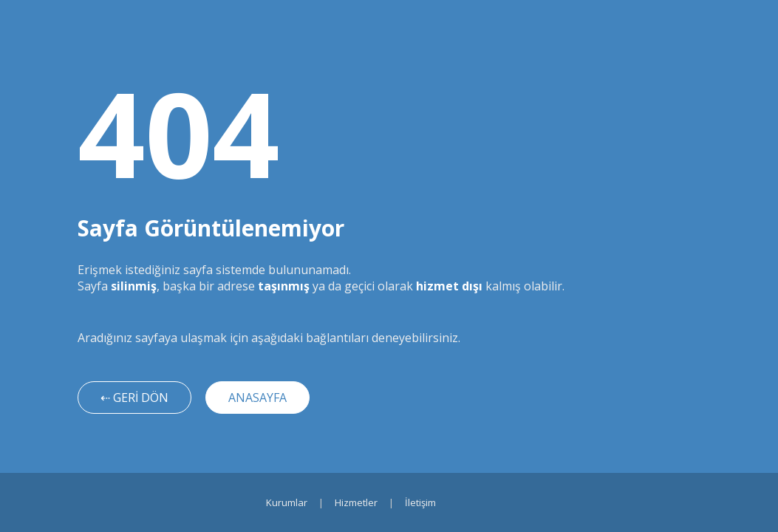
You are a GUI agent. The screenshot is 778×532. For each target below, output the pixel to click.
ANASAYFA (257, 398)
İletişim (420, 502)
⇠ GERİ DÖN (134, 398)
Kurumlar (287, 502)
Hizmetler (356, 502)
